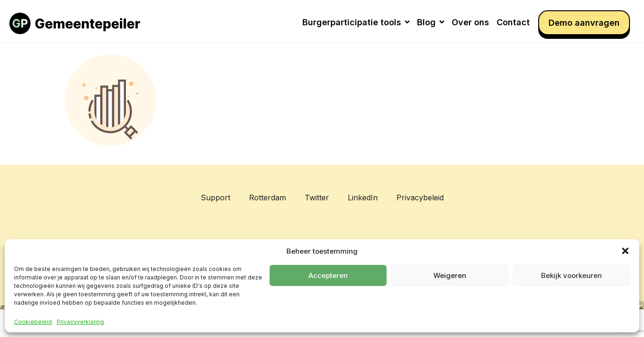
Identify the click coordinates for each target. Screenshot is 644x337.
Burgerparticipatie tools (356, 22)
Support (216, 198)
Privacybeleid (420, 198)
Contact (513, 22)
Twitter (317, 198)
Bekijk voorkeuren (571, 275)
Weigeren (450, 275)
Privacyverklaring (80, 322)
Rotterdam (267, 198)
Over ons (470, 22)
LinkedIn (363, 198)
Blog (431, 22)
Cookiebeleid (33, 322)
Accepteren (328, 275)
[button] (625, 251)
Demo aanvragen (584, 23)
